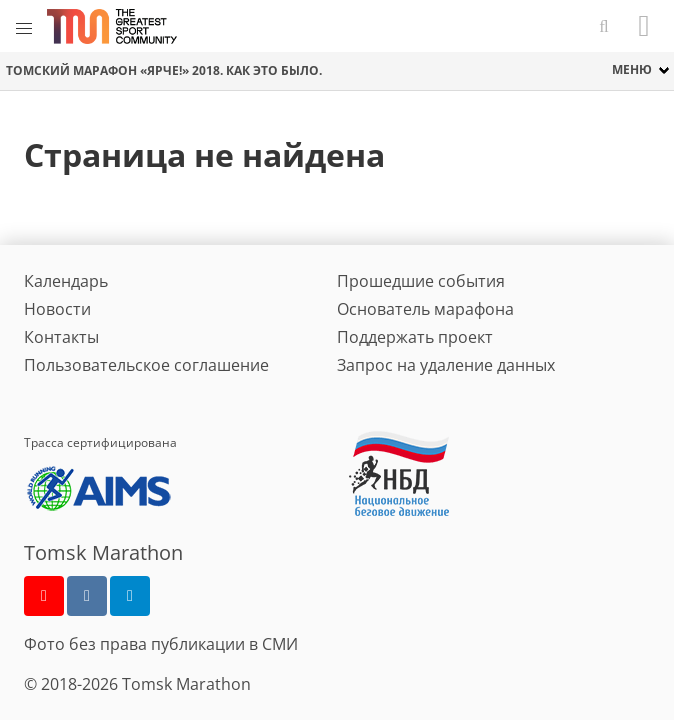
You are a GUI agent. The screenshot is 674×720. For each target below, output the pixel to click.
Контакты (61, 337)
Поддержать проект (415, 337)
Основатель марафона (425, 309)
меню (632, 69)
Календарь (66, 281)
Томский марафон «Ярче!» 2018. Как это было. (164, 70)
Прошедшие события (421, 281)
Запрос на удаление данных (446, 365)
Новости (57, 309)
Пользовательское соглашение (146, 365)
